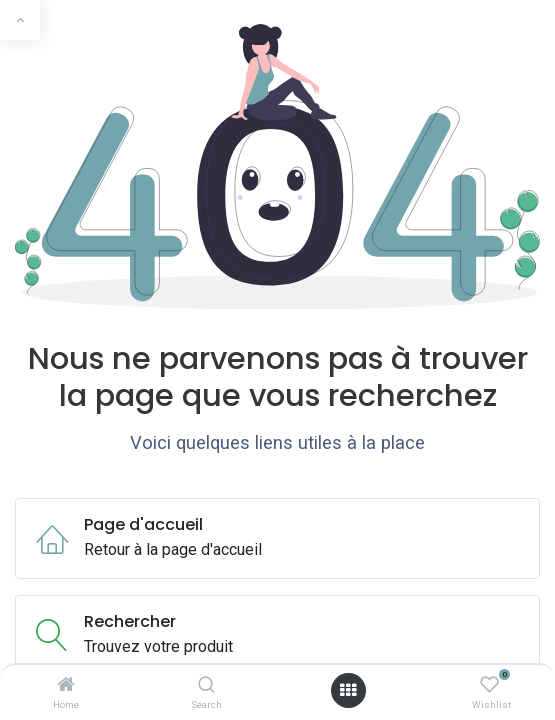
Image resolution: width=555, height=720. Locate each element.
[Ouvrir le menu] (348, 690)
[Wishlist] (489, 685)
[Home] (66, 685)
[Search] (206, 685)
